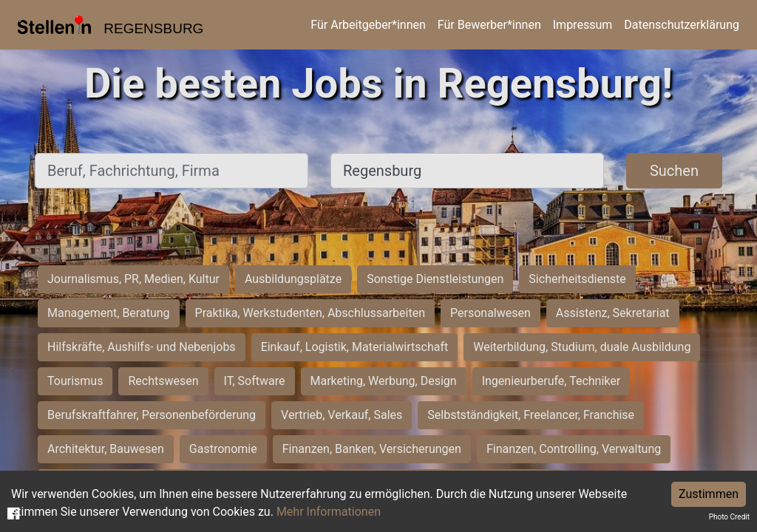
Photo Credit (729, 517)
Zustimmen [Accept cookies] (709, 494)
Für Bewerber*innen (489, 25)
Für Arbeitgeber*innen (368, 25)
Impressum (583, 25)
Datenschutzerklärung (682, 25)
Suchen (674, 171)
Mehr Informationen (329, 512)
